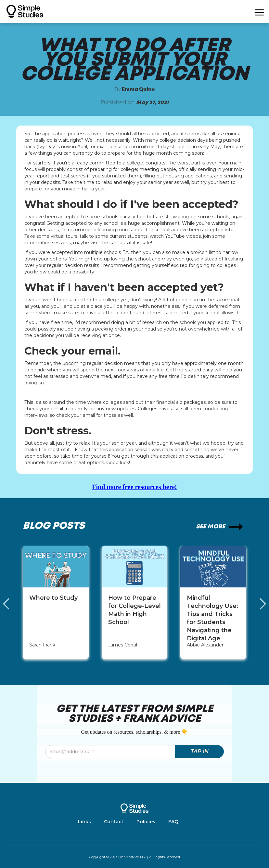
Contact (114, 822)
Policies (146, 822)
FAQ (173, 822)
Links (84, 822)
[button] (259, 11)
